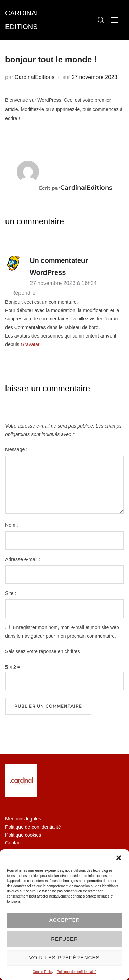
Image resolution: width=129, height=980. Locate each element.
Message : (16, 449)
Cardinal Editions (22, 20)
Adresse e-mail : (23, 559)
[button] (119, 858)
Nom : (12, 525)
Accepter (65, 920)
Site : (11, 593)
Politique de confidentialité (77, 972)
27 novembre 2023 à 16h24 (63, 283)
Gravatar (30, 344)
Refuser (64, 939)
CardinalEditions (35, 77)
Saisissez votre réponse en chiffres (43, 651)
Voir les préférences (65, 958)
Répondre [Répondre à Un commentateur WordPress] (23, 293)
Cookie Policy (43, 972)
